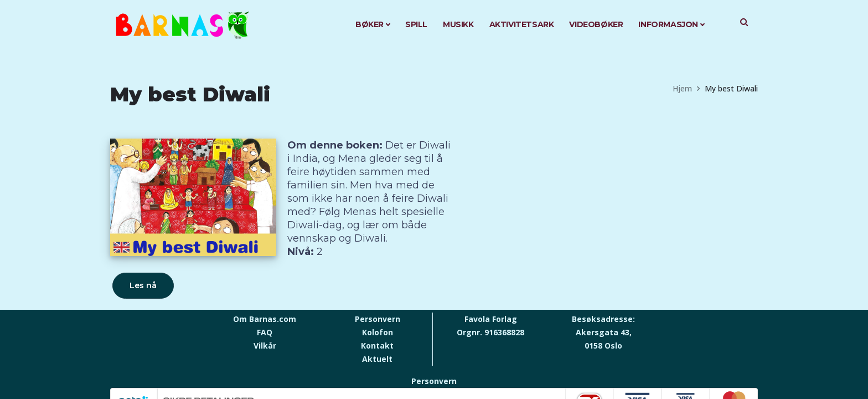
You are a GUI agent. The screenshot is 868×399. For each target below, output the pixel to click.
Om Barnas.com (265, 319)
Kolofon (378, 332)
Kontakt (377, 346)
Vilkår (265, 346)
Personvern (378, 319)
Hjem (682, 88)
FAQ (265, 332)
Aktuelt (377, 359)
